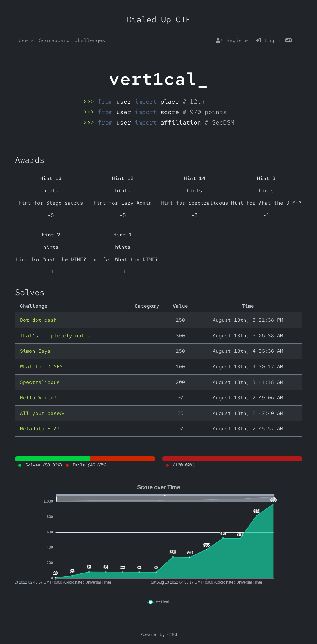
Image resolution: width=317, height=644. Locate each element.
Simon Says (35, 351)
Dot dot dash (38, 320)
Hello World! (38, 398)
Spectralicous (40, 382)
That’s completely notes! (57, 336)
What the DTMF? (41, 367)
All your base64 (43, 413)
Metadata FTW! (40, 429)
